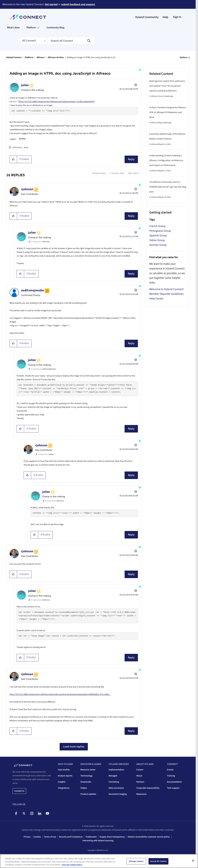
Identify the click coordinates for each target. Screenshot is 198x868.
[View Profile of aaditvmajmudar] (33, 290)
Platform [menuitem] (31, 28)
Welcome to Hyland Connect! (167, 289)
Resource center (88, 770)
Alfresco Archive (56, 57)
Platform (29, 57)
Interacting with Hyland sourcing (98, 841)
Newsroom (141, 794)
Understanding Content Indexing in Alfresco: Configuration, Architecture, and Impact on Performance (166, 160)
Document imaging (118, 794)
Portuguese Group (160, 231)
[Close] (193, 861)
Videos (84, 788)
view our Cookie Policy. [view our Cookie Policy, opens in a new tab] (72, 865)
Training (171, 776)
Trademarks (91, 837)
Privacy (27, 837)
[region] (99, 861)
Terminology (86, 776)
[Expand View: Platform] (38, 28)
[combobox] (71, 41)
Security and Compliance (71, 837)
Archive (22, 139)
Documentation (174, 782)
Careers (140, 770)
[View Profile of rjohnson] (27, 189)
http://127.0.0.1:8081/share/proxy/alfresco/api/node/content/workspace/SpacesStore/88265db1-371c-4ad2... (60, 694)
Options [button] (184, 57)
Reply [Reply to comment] (131, 216)
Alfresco (41, 57)
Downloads (86, 782)
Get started (51, 4)
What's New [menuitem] (13, 28)
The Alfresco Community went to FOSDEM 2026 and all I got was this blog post (168, 187)
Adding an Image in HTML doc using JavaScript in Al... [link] (92, 57)
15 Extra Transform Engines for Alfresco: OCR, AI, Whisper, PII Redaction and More (168, 112)
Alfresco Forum (157, 96)
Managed (113, 776)
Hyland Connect (14, 57)
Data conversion (116, 788)
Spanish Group (158, 236)
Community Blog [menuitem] (55, 28)
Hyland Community (147, 17)
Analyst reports (65, 776)
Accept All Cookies (158, 861)
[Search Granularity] (34, 41)
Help (165, 17)
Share (26, 148)
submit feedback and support (78, 4)
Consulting (114, 782)
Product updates (88, 794)
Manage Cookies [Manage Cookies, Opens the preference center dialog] (136, 861)
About (139, 776)
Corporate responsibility (148, 788)
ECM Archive (17, 148)
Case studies (64, 770)
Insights (62, 782)
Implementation (116, 770)
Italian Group (157, 240)
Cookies (37, 837)
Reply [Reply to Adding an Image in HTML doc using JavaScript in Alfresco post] (131, 159)
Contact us (19, 791)
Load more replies (74, 747)
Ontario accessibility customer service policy (149, 837)
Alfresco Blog (156, 123)
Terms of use (50, 837)
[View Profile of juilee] (25, 85)
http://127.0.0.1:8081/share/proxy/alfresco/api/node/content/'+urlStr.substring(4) (56, 102)
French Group (157, 226)
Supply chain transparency (112, 837)
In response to (40, 242)
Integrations (64, 788)
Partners (140, 782)
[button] (13, 159)
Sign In (177, 17)
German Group (158, 245)
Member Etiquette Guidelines (166, 294)
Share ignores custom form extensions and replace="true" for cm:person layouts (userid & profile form (167, 86)
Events (170, 770)
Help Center (156, 299)
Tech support (173, 788)
